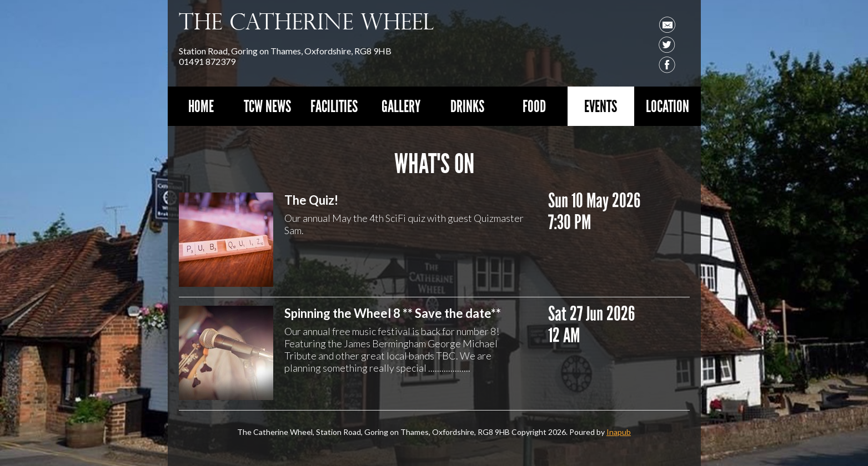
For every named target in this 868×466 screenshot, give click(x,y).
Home (201, 106)
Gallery (401, 106)
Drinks (467, 106)
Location (668, 106)
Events (601, 106)
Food (534, 106)
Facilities (334, 106)
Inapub (619, 432)
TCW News (267, 106)
